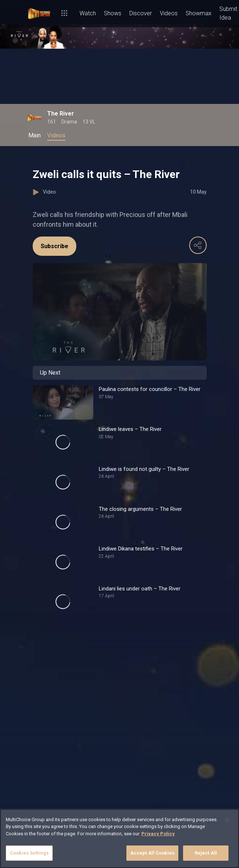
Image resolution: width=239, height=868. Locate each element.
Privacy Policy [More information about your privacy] (158, 834)
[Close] (227, 820)
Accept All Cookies (152, 853)
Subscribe (54, 246)
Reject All (206, 853)
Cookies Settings (29, 853)
